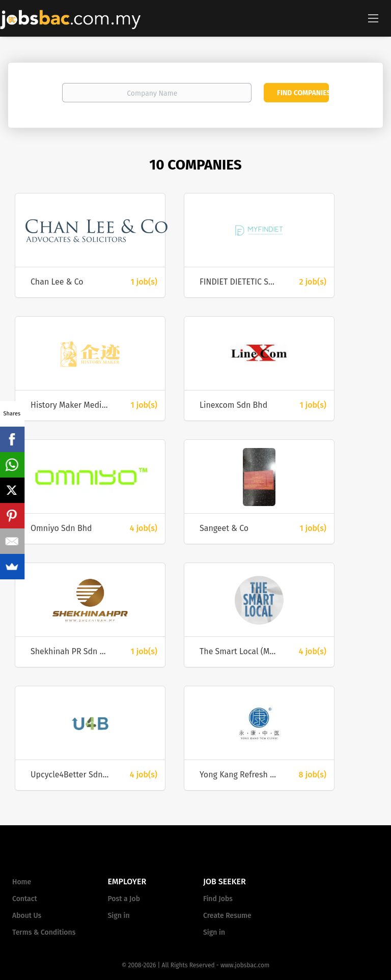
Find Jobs (218, 899)
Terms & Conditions (44, 932)
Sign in (119, 916)
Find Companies (303, 93)
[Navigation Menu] (373, 18)
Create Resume (227, 916)
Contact (25, 899)
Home (22, 882)
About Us (27, 916)
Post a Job (124, 899)
